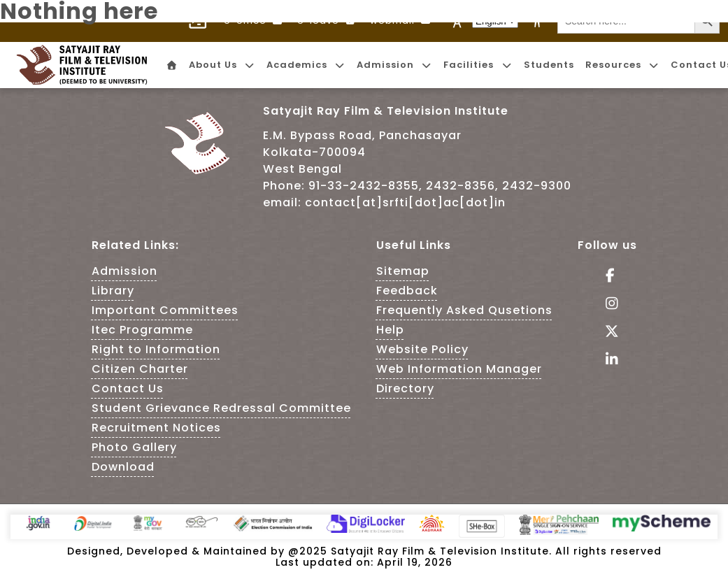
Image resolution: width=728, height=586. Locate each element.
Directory (405, 388)
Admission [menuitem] (394, 65)
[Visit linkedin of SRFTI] (607, 360)
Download (123, 467)
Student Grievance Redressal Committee (221, 408)
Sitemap (403, 271)
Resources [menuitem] (622, 65)
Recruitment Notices (156, 428)
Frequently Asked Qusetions (464, 310)
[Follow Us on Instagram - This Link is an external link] (607, 305)
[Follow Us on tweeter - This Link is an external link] (607, 333)
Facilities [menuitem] (478, 65)
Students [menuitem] (549, 65)
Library (113, 291)
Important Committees (165, 310)
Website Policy (422, 349)
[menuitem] (171, 65)
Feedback (407, 291)
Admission (124, 271)
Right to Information (156, 349)
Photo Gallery (134, 447)
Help (390, 330)
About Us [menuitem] (222, 65)
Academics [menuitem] (306, 65)
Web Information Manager (459, 369)
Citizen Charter (140, 369)
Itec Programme (142, 330)
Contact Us (128, 388)
